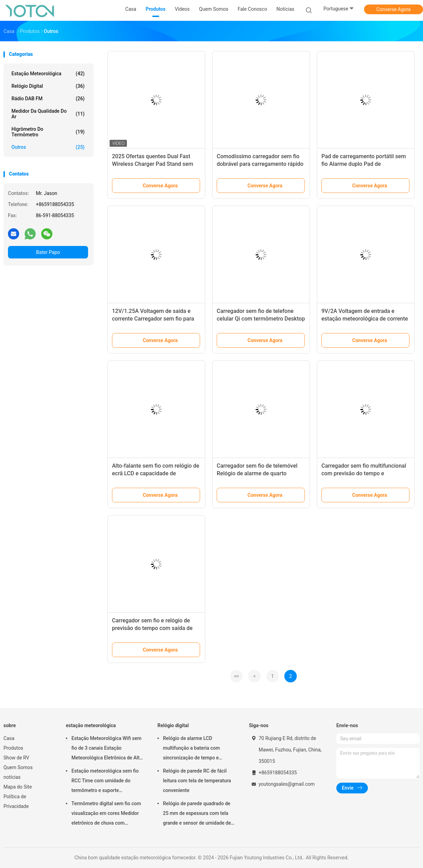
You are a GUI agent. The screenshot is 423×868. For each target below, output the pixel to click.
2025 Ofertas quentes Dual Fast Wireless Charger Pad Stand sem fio (153, 164)
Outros (48, 147)
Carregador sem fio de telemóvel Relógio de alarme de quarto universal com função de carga (257, 473)
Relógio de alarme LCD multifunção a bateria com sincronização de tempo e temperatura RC (191, 749)
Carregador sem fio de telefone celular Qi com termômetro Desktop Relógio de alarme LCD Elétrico (261, 319)
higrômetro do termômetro (48, 132)
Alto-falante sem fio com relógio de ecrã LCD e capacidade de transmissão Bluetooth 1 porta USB (156, 473)
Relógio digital (48, 86)
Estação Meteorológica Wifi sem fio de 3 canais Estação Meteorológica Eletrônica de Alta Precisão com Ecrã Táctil (107, 749)
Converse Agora (394, 9)
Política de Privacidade (16, 801)
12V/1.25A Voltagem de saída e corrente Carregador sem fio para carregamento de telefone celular (153, 319)
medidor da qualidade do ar (48, 114)
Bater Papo (48, 252)
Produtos (13, 748)
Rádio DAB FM (48, 99)
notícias (12, 777)
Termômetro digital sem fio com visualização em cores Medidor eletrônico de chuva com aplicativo (106, 814)
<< (236, 676)
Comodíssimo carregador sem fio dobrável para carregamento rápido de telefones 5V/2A (260, 164)
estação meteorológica (48, 74)
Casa (9, 738)
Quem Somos (18, 767)
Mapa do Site (18, 787)
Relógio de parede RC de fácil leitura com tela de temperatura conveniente (197, 781)
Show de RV (16, 758)
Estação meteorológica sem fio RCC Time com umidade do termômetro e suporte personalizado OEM (105, 782)
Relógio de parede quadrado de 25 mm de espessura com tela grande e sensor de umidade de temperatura (197, 814)
